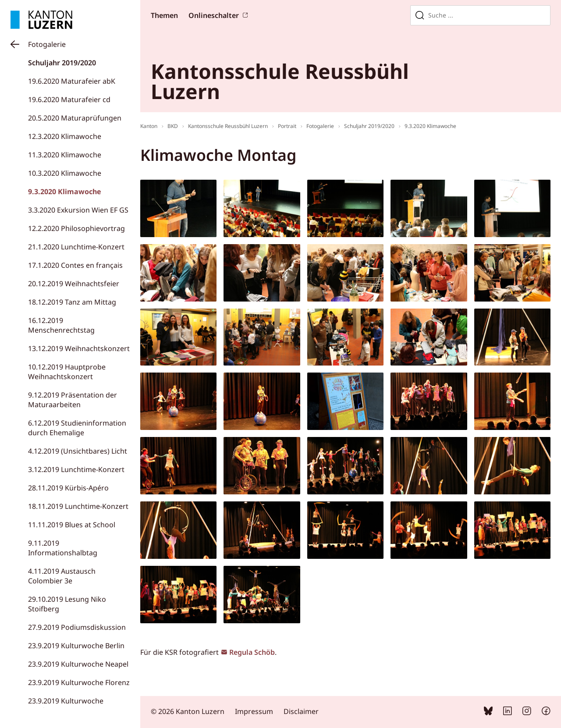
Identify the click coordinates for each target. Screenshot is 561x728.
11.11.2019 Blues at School (72, 525)
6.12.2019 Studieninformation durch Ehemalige (77, 428)
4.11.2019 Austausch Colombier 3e (62, 576)
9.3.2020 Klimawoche (65, 192)
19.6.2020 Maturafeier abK (72, 81)
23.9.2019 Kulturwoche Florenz (79, 682)
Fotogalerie (47, 44)
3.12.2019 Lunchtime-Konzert (76, 469)
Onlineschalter (214, 15)
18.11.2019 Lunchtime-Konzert (78, 506)
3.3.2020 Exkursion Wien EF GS (78, 210)
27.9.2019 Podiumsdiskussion (77, 627)
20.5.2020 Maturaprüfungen (75, 118)
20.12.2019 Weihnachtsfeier (74, 284)
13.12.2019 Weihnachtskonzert (79, 348)
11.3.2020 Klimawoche (65, 155)
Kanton (149, 126)
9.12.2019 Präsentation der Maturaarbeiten (73, 400)
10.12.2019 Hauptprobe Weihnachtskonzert (67, 372)
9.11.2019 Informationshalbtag (63, 548)
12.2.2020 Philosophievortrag (76, 228)
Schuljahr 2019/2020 (62, 63)
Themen (164, 15)
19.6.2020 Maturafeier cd (69, 99)
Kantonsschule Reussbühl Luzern (228, 126)
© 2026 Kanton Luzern (188, 711)
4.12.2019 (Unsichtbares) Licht (78, 451)
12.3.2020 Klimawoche (65, 136)
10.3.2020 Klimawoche (65, 173)
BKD (173, 126)
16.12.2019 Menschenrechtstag (61, 325)
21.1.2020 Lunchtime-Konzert (76, 247)
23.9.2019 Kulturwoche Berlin (76, 646)
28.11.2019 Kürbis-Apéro (68, 488)
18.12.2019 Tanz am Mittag (72, 302)
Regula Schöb (252, 652)
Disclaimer (301, 711)
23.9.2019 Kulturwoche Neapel (78, 664)
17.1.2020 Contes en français (75, 265)
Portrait (287, 126)
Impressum (254, 711)
